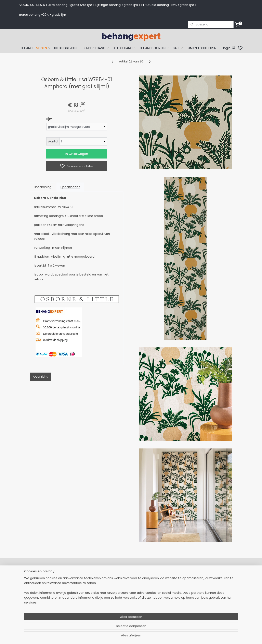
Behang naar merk (169, 595)
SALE (178, 48)
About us (206, 577)
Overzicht (41, 377)
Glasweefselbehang (169, 609)
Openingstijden (77, 609)
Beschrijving (43, 187)
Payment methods (213, 581)
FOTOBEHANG (125, 48)
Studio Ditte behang (170, 590)
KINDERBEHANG (97, 48)
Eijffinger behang (167, 586)
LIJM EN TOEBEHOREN (201, 48)
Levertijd (116, 586)
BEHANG (27, 48)
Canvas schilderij (167, 618)
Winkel (115, 604)
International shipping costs (220, 586)
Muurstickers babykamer (173, 604)
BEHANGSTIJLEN (67, 48)
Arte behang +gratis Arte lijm (70, 5)
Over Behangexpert (125, 609)
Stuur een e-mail (78, 604)
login (230, 48)
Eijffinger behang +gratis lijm (117, 5)
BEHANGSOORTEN (155, 48)
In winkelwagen (77, 154)
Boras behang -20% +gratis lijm (43, 15)
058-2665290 (90, 577)
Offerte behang (122, 600)
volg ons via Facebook (222, 595)
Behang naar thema (170, 577)
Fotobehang (164, 613)
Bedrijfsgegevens (78, 613)
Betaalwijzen (119, 590)
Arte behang (164, 581)
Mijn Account (120, 577)
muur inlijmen (62, 248)
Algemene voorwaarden (128, 613)
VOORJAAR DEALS (32, 5)
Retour (115, 581)
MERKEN (43, 48)
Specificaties (70, 187)
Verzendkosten (121, 595)
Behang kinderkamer (170, 600)
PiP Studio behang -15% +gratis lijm (168, 5)
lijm (49, 119)
